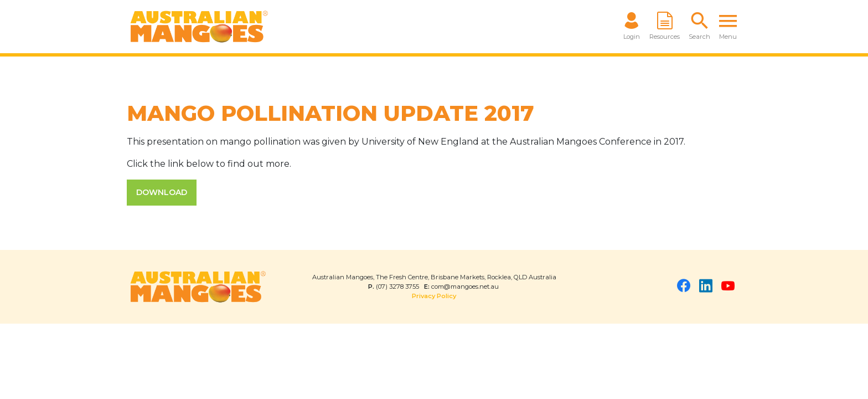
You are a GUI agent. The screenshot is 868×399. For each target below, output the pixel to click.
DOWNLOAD (162, 192)
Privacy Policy (434, 296)
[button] (699, 27)
